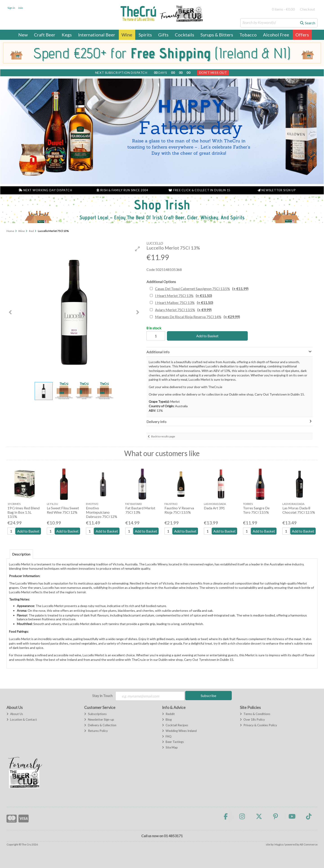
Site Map (170, 747)
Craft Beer (45, 35)
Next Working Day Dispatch (45, 190)
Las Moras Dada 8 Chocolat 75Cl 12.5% (299, 510)
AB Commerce (308, 844)
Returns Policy (96, 731)
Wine (127, 35)
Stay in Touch (102, 696)
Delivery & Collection (100, 725)
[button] (137, 249)
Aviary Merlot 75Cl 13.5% (183, 310)
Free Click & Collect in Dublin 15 (199, 190)
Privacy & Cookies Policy (258, 725)
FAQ (167, 736)
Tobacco (248, 35)
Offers (302, 35)
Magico (279, 844)
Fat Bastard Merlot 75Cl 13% (140, 510)
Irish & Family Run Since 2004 (122, 190)
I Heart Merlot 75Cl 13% (183, 296)
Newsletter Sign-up (99, 720)
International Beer (97, 35)
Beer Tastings (173, 742)
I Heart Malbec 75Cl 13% (184, 302)
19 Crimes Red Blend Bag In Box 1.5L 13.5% (24, 512)
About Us (15, 714)
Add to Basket (207, 336)
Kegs (67, 35)
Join (20, 8)
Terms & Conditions (255, 714)
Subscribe (208, 696)
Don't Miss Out (213, 73)
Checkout (307, 9)
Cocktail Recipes (175, 725)
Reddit (168, 714)
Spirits (145, 35)
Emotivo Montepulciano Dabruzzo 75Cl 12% (102, 512)
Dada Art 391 (214, 508)
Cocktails (184, 35)
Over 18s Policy (252, 720)
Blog (167, 720)
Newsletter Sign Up (277, 190)
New (23, 35)
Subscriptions (95, 714)
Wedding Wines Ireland (179, 731)
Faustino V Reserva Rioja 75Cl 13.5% (179, 510)
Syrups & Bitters (217, 35)
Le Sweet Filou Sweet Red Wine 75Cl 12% (63, 510)
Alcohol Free (276, 35)
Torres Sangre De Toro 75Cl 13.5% (256, 510)
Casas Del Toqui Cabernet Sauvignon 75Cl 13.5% (202, 289)
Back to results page (163, 436)
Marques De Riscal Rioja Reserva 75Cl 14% (197, 317)
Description (21, 554)
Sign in (11, 8)
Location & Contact (22, 720)
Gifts (163, 35)
